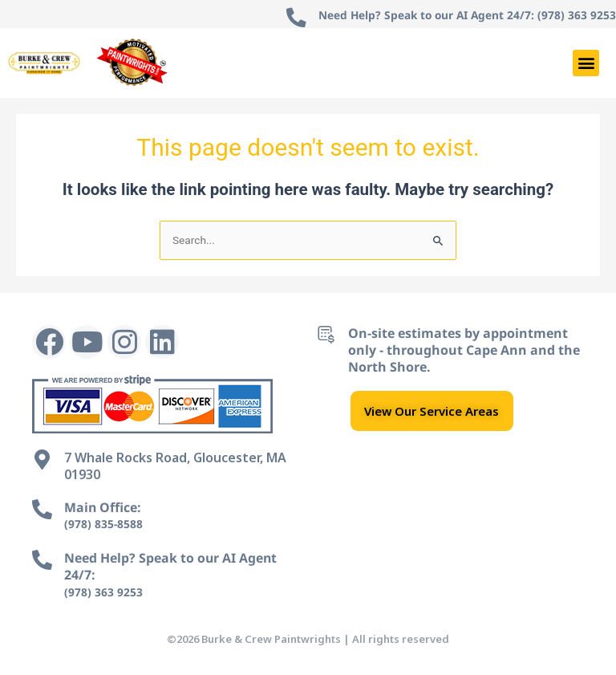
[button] (586, 63)
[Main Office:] (42, 509)
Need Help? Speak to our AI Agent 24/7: (171, 566)
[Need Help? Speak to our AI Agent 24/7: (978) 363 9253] (292, 18)
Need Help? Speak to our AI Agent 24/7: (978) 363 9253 (465, 15)
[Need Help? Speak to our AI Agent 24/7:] (42, 560)
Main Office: (103, 507)
